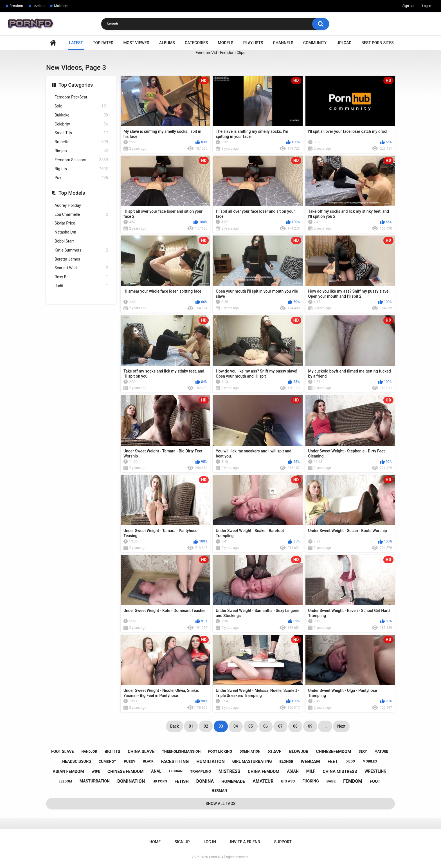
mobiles (370, 761)
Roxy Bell (81, 277)
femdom (353, 781)
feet (333, 762)
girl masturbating (252, 761)
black (148, 761)
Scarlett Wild (81, 268)
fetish (182, 781)
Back (175, 726)
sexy (363, 752)
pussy (130, 762)
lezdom (65, 781)
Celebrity (81, 124)
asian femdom (68, 771)
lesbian (176, 771)
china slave (141, 752)
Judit (81, 286)
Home (53, 43)
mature (381, 752)
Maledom (61, 6)
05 (251, 726)
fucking (311, 781)
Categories (196, 43)
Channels (283, 43)
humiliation (211, 762)
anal (156, 771)
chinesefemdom (334, 752)
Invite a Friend (245, 842)
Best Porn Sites (378, 43)
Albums (167, 43)
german (220, 790)
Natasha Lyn (81, 232)
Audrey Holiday (81, 206)
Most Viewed (136, 43)
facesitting (175, 762)
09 (310, 726)
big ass (288, 781)
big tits (112, 752)
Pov (81, 178)
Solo (81, 106)
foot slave (63, 752)
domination (131, 781)
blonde (286, 762)
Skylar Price (81, 223)
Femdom (16, 6)
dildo (350, 761)
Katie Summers (81, 250)
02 (206, 726)
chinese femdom (125, 771)
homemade (233, 781)
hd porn (160, 781)
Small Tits (81, 133)
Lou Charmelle (81, 215)
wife (96, 771)
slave (275, 752)
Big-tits (81, 169)
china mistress (340, 771)
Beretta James (81, 259)
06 (265, 726)
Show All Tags (221, 804)
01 (191, 726)
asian (293, 771)
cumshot (107, 762)
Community (315, 43)
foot (375, 781)
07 (280, 726)
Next (341, 726)
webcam (310, 762)
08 (295, 726)
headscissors (77, 761)
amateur (263, 781)
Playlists (253, 43)
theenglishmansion (181, 751)
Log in (427, 6)
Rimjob (81, 151)
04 (236, 726)
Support (283, 842)
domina (205, 781)
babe (331, 781)
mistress (229, 771)
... (325, 726)
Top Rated (103, 43)
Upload (344, 43)
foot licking (220, 751)
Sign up (408, 6)
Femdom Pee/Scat (81, 97)
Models (225, 43)
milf (311, 771)
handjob (89, 752)
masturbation (95, 781)
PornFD (215, 857)
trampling (201, 771)
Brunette (81, 142)
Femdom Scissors (81, 160)
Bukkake (81, 115)
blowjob (299, 752)
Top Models (72, 193)
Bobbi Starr (81, 241)
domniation (250, 752)
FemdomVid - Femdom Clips (220, 53)
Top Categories (76, 85)
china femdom (264, 771)
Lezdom (39, 6)
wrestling (375, 771)
